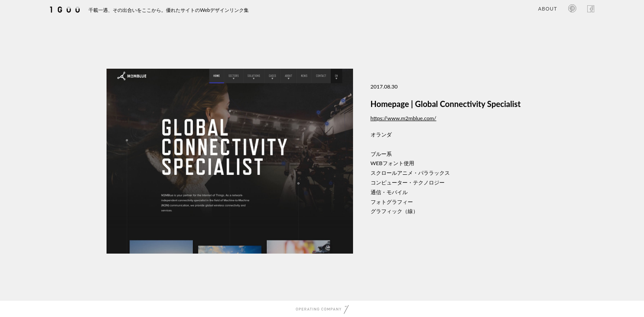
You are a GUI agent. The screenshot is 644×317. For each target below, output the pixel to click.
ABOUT (547, 9)
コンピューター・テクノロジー (408, 182)
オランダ (381, 135)
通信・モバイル (389, 192)
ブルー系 (381, 154)
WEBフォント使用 (392, 163)
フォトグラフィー (392, 202)
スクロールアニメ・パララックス (410, 173)
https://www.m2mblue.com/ (404, 118)
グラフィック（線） (394, 211)
